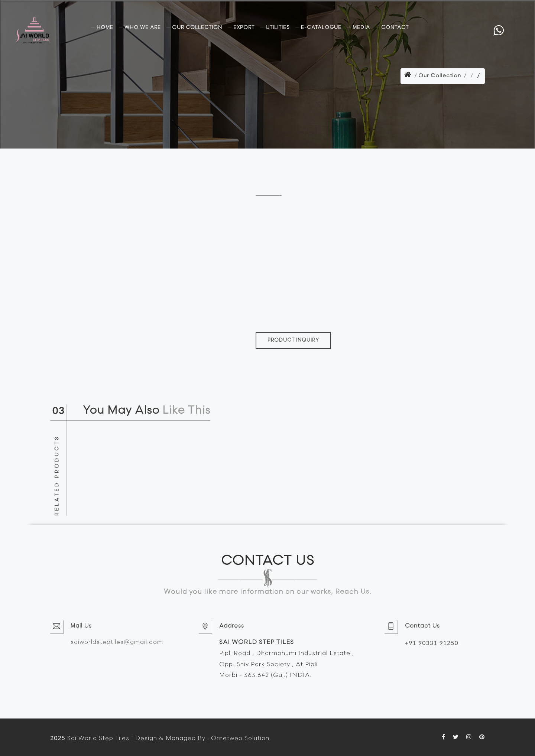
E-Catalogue (321, 28)
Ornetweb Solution (240, 739)
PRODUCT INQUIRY (293, 340)
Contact (395, 28)
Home (105, 28)
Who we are (143, 28)
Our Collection (197, 28)
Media (361, 28)
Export (244, 28)
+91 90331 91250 (432, 643)
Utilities (278, 28)
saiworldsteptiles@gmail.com (117, 642)
